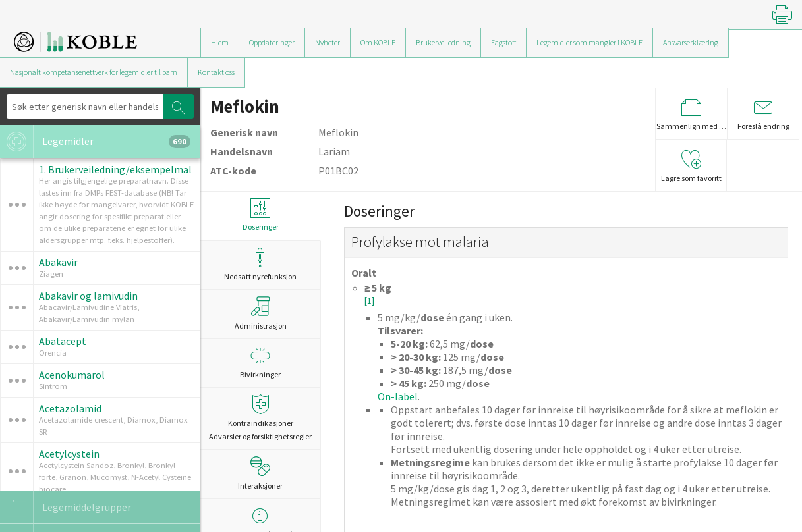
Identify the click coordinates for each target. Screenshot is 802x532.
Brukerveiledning (443, 42)
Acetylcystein (69, 454)
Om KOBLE (378, 42)
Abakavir (58, 262)
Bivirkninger (260, 362)
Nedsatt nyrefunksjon (260, 264)
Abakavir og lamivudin (88, 296)
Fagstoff (503, 42)
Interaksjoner (260, 473)
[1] (369, 301)
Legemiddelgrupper (66, 508)
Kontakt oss (216, 72)
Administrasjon (261, 313)
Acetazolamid (70, 408)
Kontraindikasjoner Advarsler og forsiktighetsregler (260, 417)
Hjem (220, 42)
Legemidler (95, 142)
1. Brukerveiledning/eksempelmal (115, 169)
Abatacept (63, 341)
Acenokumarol (72, 375)
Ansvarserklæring (691, 42)
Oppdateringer (272, 42)
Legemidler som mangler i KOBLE (589, 42)
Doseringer (260, 215)
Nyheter (328, 42)
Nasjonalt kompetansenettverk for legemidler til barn (94, 72)
